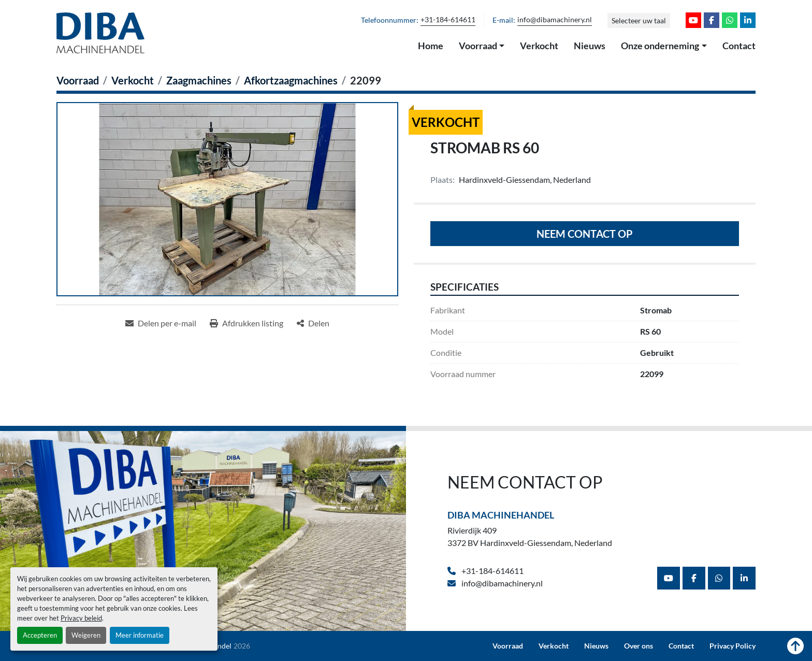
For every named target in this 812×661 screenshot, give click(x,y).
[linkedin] (748, 20)
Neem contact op (585, 234)
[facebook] (712, 20)
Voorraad (478, 46)
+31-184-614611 (448, 20)
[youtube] (693, 20)
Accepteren (40, 635)
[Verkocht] (133, 80)
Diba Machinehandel (501, 515)
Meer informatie (140, 635)
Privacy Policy (733, 646)
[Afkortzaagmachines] (291, 80)
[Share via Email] (161, 323)
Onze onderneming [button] (660, 46)
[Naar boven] (795, 646)
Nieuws (590, 46)
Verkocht (539, 46)
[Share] (313, 323)
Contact (739, 46)
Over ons (639, 646)
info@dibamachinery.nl (555, 20)
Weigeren (86, 635)
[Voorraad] (78, 80)
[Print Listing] (247, 323)
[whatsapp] (730, 20)
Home (431, 46)
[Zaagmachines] (199, 80)
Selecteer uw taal (639, 20)
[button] (482, 46)
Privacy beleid (81, 618)
